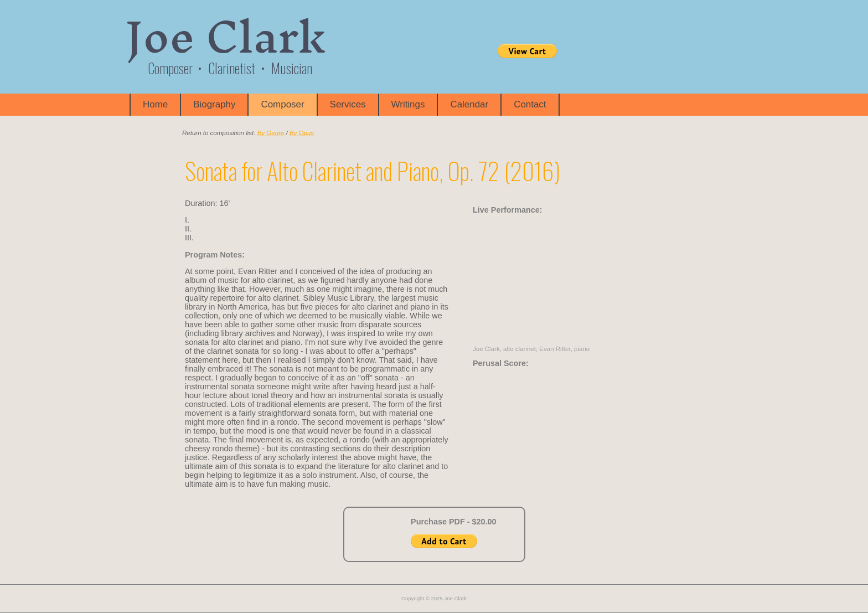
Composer (282, 104)
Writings (408, 104)
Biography (214, 104)
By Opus (302, 133)
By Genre (271, 133)
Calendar (469, 104)
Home (155, 104)
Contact (530, 104)
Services (348, 104)
